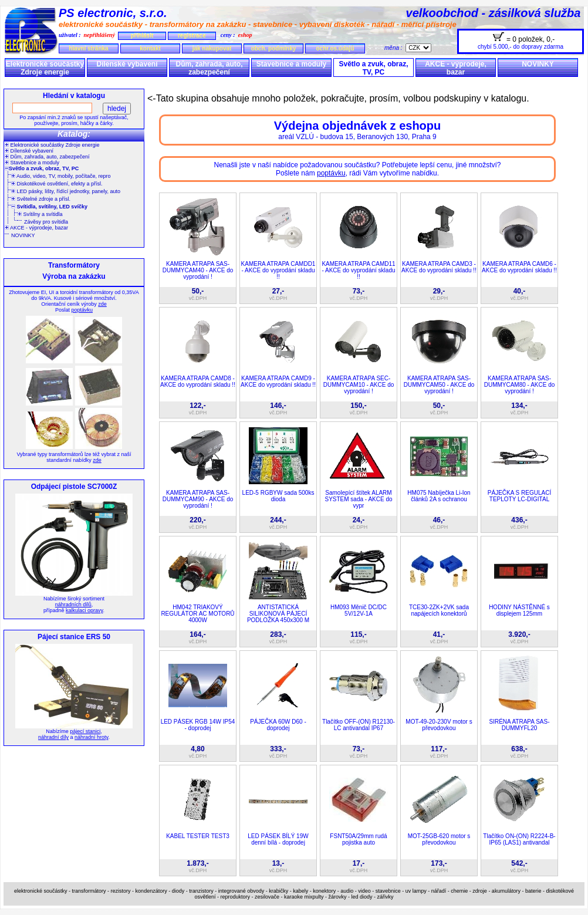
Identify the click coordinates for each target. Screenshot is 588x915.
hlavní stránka (88, 48)
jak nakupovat (212, 48)
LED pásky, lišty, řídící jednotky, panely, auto (66, 191)
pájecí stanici (85, 731)
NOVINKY (538, 64)
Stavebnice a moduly (291, 64)
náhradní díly (53, 737)
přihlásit (142, 36)
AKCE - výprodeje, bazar (456, 68)
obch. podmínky (274, 48)
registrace (192, 36)
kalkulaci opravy (84, 610)
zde (102, 304)
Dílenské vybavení (127, 64)
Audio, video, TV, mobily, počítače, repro (61, 176)
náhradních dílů (73, 605)
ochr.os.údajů (335, 48)
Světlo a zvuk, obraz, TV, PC (373, 68)
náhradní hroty (91, 737)
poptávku (82, 310)
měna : (395, 48)
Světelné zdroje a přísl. (41, 199)
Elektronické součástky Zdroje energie (45, 68)
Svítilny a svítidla (40, 214)
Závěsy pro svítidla (46, 222)
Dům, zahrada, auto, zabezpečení (209, 68)
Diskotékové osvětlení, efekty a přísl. (57, 184)
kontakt (150, 48)
